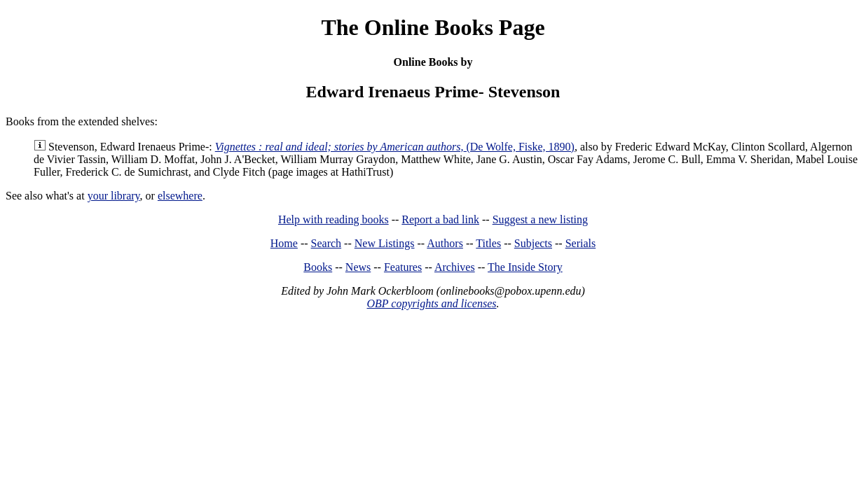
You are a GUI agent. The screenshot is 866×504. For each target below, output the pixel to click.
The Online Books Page (433, 27)
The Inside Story (525, 267)
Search (327, 243)
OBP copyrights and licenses (431, 303)
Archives (455, 267)
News (358, 267)
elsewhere (180, 196)
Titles (488, 243)
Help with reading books (334, 219)
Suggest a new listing (540, 219)
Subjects (533, 243)
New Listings (385, 243)
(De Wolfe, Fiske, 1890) (395, 147)
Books (318, 267)
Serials (581, 243)
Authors (445, 243)
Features (403, 267)
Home (284, 243)
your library (114, 196)
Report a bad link (440, 219)
